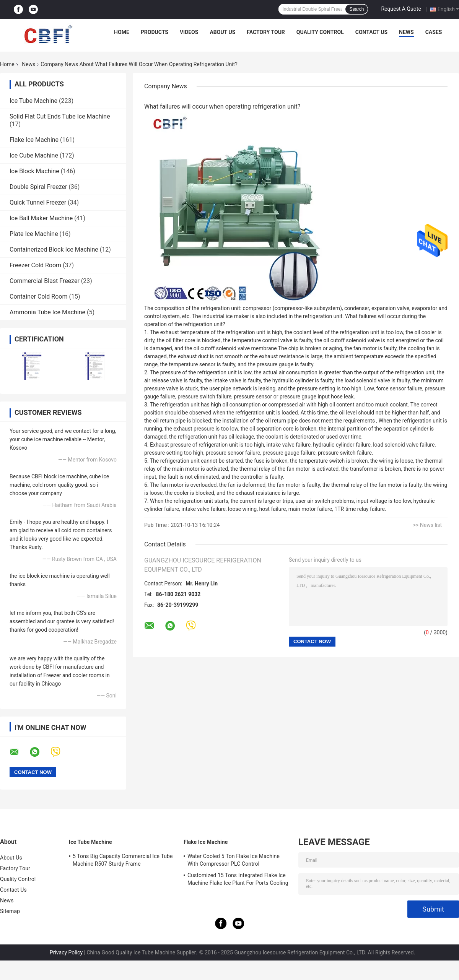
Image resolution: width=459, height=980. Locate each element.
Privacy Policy (66, 952)
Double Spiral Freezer (38, 187)
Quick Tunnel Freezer (38, 202)
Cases (434, 32)
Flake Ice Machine (34, 140)
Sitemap (10, 911)
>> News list (427, 525)
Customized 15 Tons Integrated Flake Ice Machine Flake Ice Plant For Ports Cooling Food (238, 880)
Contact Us (371, 32)
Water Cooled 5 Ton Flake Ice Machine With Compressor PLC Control (234, 860)
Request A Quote (401, 9)
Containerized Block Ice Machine (54, 249)
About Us (222, 32)
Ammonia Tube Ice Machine (47, 312)
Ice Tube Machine (33, 101)
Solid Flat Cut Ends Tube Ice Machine (60, 116)
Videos (189, 32)
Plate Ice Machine (34, 234)
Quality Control (320, 32)
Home (122, 32)
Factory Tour (266, 32)
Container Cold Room (38, 297)
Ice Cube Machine (34, 155)
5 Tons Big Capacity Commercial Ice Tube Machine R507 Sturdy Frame (123, 860)
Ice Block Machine (34, 171)
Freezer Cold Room (35, 265)
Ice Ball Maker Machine (41, 218)
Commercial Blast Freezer (45, 281)
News (406, 32)
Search (356, 9)
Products (155, 32)
